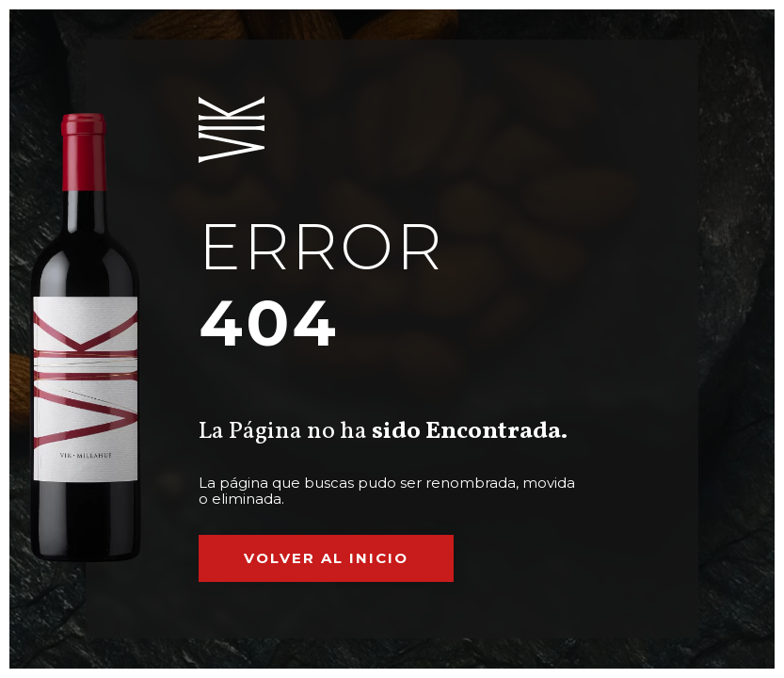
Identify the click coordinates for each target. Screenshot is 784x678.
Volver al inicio (326, 558)
